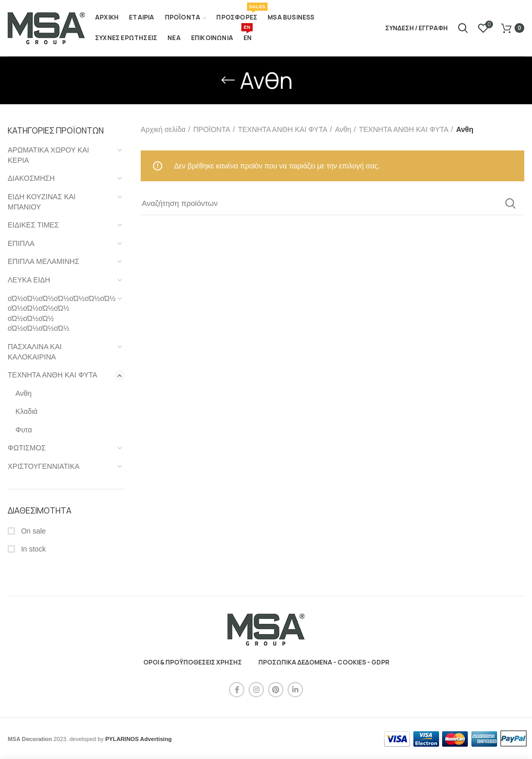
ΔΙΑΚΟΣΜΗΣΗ (31, 178)
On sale (32, 531)
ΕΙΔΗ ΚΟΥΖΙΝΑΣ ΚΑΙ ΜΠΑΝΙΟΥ (42, 202)
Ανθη (24, 393)
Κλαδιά (26, 411)
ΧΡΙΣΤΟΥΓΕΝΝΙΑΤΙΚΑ (44, 466)
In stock (32, 549)
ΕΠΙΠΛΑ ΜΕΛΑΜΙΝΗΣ (43, 261)
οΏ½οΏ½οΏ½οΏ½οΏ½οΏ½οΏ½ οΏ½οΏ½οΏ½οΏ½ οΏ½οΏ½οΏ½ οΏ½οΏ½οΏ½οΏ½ (60, 314)
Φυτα (24, 430)
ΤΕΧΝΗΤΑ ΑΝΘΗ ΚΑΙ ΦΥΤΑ (52, 375)
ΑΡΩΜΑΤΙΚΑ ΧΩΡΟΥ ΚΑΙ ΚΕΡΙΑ (48, 155)
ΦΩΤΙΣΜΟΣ (27, 448)
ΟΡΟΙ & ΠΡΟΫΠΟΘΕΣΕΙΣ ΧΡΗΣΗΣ (193, 662)
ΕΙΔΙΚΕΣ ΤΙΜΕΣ (33, 225)
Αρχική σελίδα (163, 129)
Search (510, 203)
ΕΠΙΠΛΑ (21, 243)
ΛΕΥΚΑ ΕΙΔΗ (29, 280)
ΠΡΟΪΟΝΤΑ (212, 129)
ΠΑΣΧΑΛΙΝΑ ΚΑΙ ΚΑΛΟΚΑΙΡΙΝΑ (35, 352)
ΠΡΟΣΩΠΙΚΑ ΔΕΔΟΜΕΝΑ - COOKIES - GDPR (324, 662)
